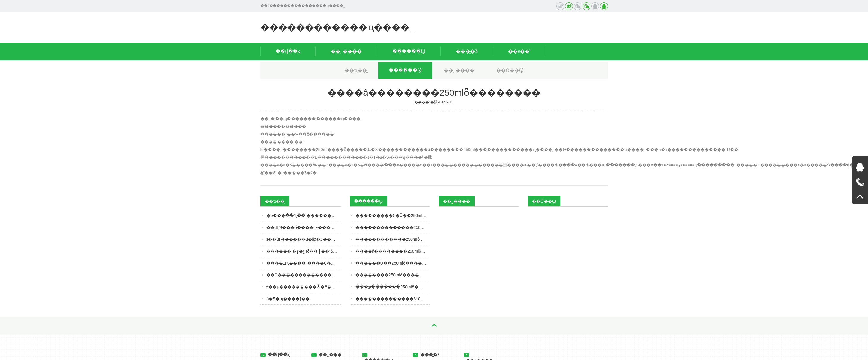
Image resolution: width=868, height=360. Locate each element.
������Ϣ (409, 51)
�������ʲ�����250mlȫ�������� (393, 239)
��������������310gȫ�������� (393, 299)
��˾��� (327, 355)
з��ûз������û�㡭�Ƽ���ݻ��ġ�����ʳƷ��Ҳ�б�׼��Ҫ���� (303, 239)
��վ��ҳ (288, 51)
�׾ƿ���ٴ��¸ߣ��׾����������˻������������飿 (303, 216)
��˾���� (346, 51)
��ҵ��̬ (356, 70)
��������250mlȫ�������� (393, 275)
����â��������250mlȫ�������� (393, 251)
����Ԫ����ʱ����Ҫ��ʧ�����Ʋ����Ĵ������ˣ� (303, 263)
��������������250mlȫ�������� (393, 227)
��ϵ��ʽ (519, 51)
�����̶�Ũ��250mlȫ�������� (393, 263)
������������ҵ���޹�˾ (337, 27)
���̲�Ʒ (467, 51)
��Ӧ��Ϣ (510, 70)
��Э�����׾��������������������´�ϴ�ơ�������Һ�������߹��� (303, 275)
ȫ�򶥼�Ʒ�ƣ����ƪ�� (288, 299)
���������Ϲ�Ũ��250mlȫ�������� (393, 216)
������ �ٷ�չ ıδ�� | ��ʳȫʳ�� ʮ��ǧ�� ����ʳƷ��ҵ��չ (303, 251)
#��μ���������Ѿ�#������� (303, 287)
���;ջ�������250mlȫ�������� (393, 287)
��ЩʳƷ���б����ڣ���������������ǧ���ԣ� (303, 227)
